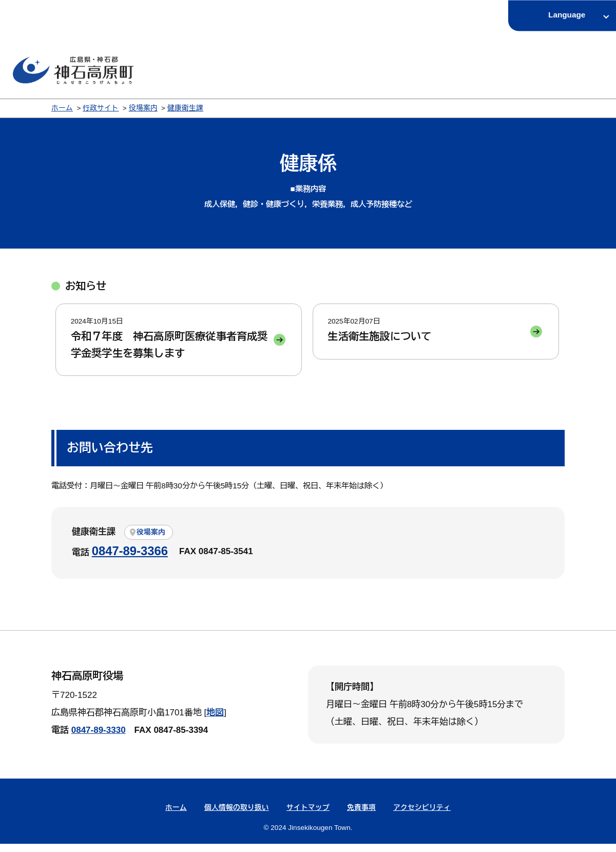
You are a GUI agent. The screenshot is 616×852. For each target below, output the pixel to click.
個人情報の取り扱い (237, 816)
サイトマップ (308, 816)
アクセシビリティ (422, 816)
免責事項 (361, 816)
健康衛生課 (185, 108)
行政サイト (101, 108)
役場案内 (143, 108)
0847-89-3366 (130, 559)
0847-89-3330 (99, 738)
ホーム (62, 108)
